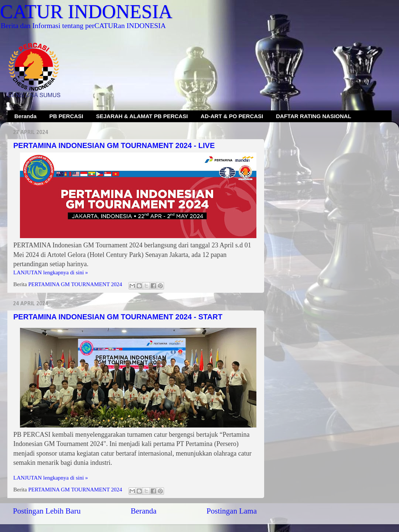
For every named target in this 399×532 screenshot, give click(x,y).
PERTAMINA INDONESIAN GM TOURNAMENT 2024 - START (118, 317)
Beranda (25, 116)
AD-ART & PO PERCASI (232, 116)
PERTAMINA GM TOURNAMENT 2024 (75, 284)
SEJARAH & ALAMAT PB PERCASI (142, 116)
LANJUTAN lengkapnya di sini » (51, 272)
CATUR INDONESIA (86, 12)
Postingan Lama (232, 511)
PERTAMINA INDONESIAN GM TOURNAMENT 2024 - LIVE (114, 145)
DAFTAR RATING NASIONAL (314, 116)
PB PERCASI (66, 116)
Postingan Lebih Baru (47, 511)
